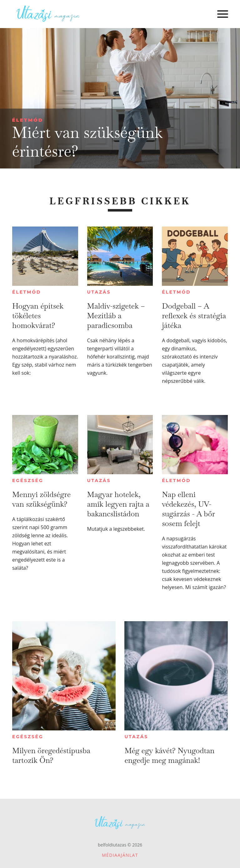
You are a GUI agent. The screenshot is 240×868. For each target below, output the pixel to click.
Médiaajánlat (120, 855)
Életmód (27, 120)
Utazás (99, 292)
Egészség (28, 480)
